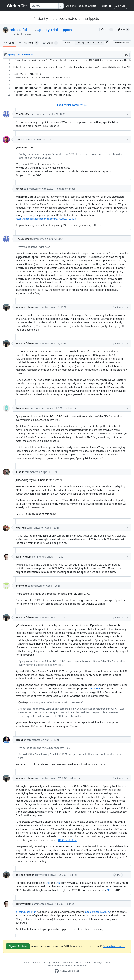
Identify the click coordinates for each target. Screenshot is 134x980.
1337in (20, 140)
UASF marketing (67, 840)
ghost (20, 189)
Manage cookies (102, 963)
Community (68, 963)
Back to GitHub (87, 6)
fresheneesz (23, 408)
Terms (27, 963)
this (48, 883)
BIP (108, 890)
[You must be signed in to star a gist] (107, 30)
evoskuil (21, 528)
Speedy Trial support (55, 30)
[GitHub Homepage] (57, 971)
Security (46, 963)
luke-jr (20, 472)
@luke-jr (20, 565)
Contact (88, 963)
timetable (94, 689)
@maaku (72, 883)
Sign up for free (18, 946)
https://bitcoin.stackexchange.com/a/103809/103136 (46, 219)
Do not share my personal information (67, 966)
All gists (71, 6)
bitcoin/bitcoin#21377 (98, 912)
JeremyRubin (24, 557)
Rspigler (21, 740)
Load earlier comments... (72, 105)
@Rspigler (21, 786)
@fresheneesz (24, 625)
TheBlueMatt (24, 114)
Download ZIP (122, 43)
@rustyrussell (74, 394)
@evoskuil (40, 722)
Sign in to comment (114, 946)
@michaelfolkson (26, 929)
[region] (67, 78)
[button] (107, 43)
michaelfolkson (22, 30)
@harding (41, 915)
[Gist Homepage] (17, 6)
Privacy (36, 963)
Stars (50, 43)
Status (56, 963)
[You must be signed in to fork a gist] (124, 30)
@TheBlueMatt (24, 148)
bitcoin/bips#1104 (26, 912)
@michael (21, 426)
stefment (22, 586)
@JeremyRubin (24, 722)
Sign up (120, 6)
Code (9, 43)
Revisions (29, 43)
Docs (79, 963)
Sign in (106, 6)
